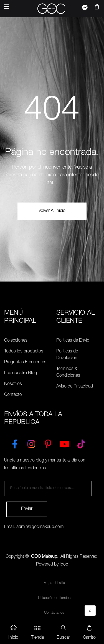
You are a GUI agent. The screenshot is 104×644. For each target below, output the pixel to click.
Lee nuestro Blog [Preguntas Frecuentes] (21, 373)
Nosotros (13, 384)
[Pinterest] (48, 443)
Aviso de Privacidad (75, 387)
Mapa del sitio (54, 583)
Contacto (13, 395)
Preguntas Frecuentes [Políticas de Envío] (25, 362)
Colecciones (16, 341)
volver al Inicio (52, 211)
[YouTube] (65, 443)
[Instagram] (31, 443)
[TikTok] (81, 443)
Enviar (27, 509)
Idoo (64, 565)
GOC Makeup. (45, 557)
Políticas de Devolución (67, 355)
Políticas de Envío (73, 341)
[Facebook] (15, 443)
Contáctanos (54, 613)
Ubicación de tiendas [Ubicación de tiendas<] (54, 598)
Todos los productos (24, 352)
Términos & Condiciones (68, 372)
